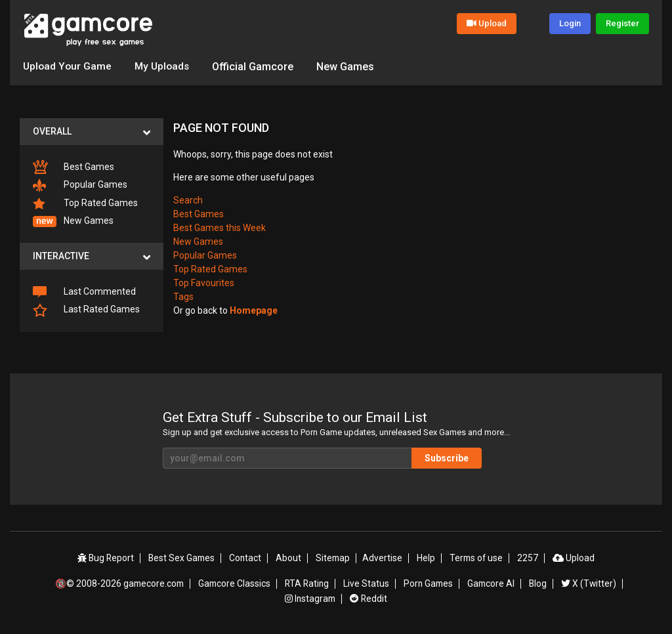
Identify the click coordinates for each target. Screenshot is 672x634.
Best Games (73, 167)
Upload (487, 23)
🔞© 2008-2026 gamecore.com (120, 582)
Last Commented (84, 292)
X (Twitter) (589, 582)
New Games (349, 66)
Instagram (310, 597)
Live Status (367, 582)
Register (622, 23)
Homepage (254, 310)
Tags (183, 296)
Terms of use (475, 558)
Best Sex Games (184, 558)
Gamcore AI (492, 582)
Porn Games (429, 582)
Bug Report (108, 558)
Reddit (369, 597)
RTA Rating (308, 582)
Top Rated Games (85, 203)
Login (570, 23)
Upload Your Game (68, 66)
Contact (248, 558)
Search (188, 200)
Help (425, 558)
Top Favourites (204, 282)
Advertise (383, 558)
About (290, 558)
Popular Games (80, 185)
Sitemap (334, 558)
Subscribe (460, 457)
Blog (539, 582)
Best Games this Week (220, 227)
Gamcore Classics (236, 582)
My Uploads (164, 66)
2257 (526, 558)
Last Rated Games (86, 309)
